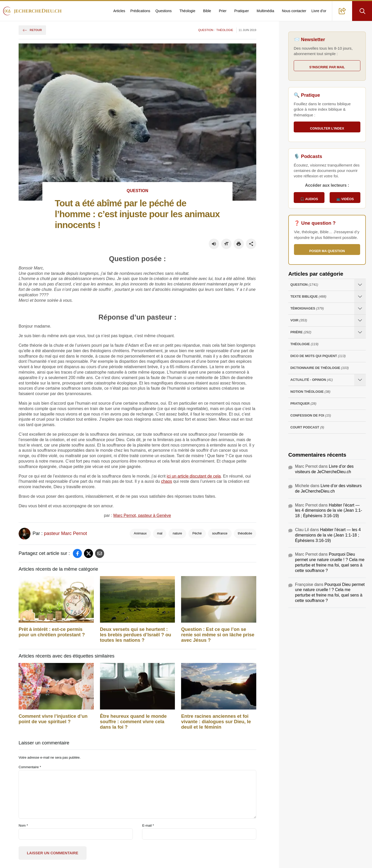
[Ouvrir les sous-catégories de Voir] (360, 320)
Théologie (188, 11)
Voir (299, 320)
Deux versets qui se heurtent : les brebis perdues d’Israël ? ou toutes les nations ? (136, 635)
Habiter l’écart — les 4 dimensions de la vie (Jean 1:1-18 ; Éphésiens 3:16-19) (329, 511)
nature (177, 533)
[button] (342, 11)
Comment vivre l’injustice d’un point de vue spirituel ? (53, 719)
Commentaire (30, 767)
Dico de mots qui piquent (318, 356)
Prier (223, 11)
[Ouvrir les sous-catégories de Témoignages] (360, 309)
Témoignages (307, 309)
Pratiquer (242, 11)
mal (160, 533)
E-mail (148, 825)
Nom (23, 825)
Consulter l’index (327, 128)
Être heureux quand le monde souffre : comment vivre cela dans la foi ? (133, 722)
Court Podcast (307, 428)
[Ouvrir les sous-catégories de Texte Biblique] (360, 297)
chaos (166, 481)
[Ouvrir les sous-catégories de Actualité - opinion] (360, 380)
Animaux (140, 533)
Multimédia (266, 11)
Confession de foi (311, 416)
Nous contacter (294, 11)
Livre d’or (319, 11)
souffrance (220, 533)
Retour (32, 30)
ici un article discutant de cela (194, 476)
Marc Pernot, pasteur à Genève (142, 515)
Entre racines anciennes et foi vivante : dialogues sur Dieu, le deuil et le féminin (216, 722)
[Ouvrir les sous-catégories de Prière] (360, 332)
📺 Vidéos (345, 199)
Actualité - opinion (312, 380)
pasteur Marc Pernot (65, 533)
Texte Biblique (308, 297)
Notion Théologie (310, 392)
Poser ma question (327, 251)
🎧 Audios (309, 199)
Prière (301, 332)
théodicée (245, 533)
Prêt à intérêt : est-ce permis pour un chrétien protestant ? (52, 632)
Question (206, 30)
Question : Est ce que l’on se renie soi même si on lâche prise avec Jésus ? (218, 635)
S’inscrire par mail (327, 67)
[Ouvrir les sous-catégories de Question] (360, 285)
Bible (207, 11)
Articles (119, 11)
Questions (163, 11)
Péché (197, 533)
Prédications (140, 11)
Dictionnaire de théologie (320, 368)
